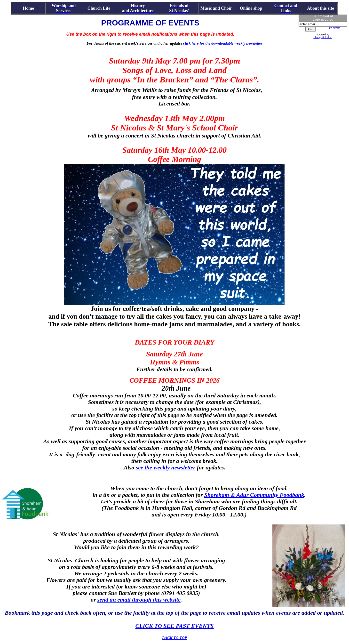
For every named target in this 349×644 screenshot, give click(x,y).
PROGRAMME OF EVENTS (150, 23)
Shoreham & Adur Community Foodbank (254, 495)
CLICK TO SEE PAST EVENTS (174, 626)
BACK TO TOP (175, 638)
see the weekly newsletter (166, 467)
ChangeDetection (323, 37)
